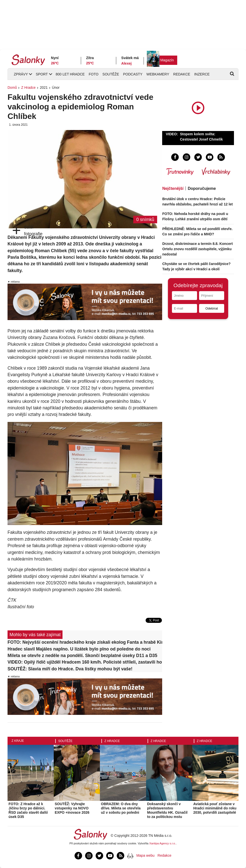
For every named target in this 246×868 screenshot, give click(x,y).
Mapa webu (145, 855)
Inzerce (202, 74)
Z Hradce (28, 88)
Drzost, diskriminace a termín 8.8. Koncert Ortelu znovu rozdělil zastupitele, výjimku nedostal (197, 249)
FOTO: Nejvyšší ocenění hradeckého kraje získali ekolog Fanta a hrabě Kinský (85, 642)
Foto (94, 74)
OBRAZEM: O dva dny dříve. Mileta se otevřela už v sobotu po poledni (121, 808)
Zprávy (21, 74)
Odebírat (212, 308)
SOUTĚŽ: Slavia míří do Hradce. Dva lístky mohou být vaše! (70, 669)
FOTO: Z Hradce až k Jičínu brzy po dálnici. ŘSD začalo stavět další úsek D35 (28, 810)
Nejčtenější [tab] (173, 188)
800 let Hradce (70, 74)
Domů (12, 88)
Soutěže (111, 74)
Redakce (182, 74)
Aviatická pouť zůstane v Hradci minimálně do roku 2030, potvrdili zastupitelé (215, 808)
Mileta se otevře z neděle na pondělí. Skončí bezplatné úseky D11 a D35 (82, 656)
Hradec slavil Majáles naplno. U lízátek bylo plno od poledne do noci (79, 649)
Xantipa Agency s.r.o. (163, 843)
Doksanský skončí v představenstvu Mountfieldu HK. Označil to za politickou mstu (167, 810)
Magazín (167, 60)
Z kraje (18, 741)
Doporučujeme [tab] (202, 188)
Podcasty (133, 74)
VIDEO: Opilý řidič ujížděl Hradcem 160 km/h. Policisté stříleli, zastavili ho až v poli (85, 662)
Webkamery (158, 74)
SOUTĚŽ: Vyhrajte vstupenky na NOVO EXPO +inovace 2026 (72, 808)
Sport (42, 74)
